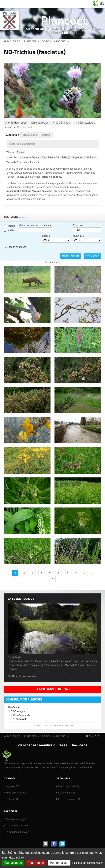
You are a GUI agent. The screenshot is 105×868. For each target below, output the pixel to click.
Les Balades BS (67, 793)
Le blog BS (12, 799)
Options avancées (17, 247)
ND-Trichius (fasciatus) (55, 41)
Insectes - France (30, 157)
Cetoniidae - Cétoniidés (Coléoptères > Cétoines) (69, 157)
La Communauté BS (17, 826)
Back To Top (95, 736)
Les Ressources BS (69, 799)
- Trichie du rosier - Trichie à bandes (37, 123)
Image (12, 226)
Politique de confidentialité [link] (88, 863)
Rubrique (78, 236)
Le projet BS (13, 786)
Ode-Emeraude (22, 715)
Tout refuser (36, 863)
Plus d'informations (24, 676)
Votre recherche (28, 225)
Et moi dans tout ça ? (53, 689)
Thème (46, 236)
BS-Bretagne (18, 711)
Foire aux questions (16, 793)
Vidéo (11, 230)
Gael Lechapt (24, 127)
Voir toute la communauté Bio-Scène (52, 725)
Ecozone (78, 225)
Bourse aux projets (16, 819)
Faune (21, 152)
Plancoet (64, 20)
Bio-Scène (14, 707)
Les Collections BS (69, 786)
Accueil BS (13, 41)
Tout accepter (13, 863)
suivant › (53, 579)
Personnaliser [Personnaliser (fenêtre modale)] (59, 863)
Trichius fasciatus (85, 123)
